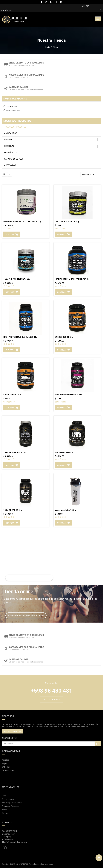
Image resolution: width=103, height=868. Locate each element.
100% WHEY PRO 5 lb (64, 452)
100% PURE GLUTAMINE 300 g (17, 279)
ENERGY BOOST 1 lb (12, 395)
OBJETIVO (9, 140)
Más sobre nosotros (12, 731)
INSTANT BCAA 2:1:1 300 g (67, 222)
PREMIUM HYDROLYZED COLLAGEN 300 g (22, 222)
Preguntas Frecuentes (10, 806)
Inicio (48, 47)
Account (86, 6)
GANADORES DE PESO (14, 159)
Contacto (5, 813)
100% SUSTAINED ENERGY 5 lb (68, 395)
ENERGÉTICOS (10, 153)
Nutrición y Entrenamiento (12, 803)
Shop (55, 47)
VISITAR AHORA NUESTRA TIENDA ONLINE (26, 615)
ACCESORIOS (10, 165)
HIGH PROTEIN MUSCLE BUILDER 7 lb (72, 279)
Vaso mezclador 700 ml (66, 510)
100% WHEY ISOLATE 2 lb (14, 452)
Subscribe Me (98, 744)
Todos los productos (15, 127)
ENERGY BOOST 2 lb (64, 337)
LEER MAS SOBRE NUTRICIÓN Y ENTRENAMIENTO (29, 578)
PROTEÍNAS (9, 146)
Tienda (5, 810)
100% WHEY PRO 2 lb (13, 510)
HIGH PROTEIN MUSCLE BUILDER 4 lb (20, 337)
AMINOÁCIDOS (11, 133)
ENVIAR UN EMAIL (52, 700)
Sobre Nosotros (8, 799)
